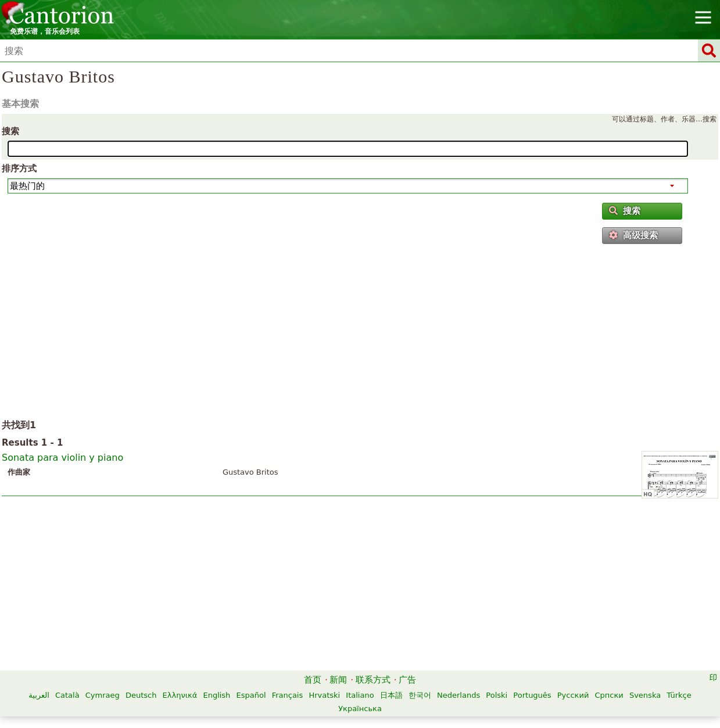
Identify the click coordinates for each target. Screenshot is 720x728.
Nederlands (458, 695)
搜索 (10, 131)
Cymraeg (103, 695)
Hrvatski (324, 695)
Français (288, 695)
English (216, 695)
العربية (39, 695)
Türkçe (679, 695)
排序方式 (19, 168)
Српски (609, 695)
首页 (313, 680)
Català (67, 695)
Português (532, 695)
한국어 (420, 695)
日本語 (391, 695)
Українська (360, 709)
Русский (573, 695)
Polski (497, 695)
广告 (407, 680)
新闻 (338, 680)
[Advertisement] (360, 334)
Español (251, 695)
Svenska (645, 695)
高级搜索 (633, 235)
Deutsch (141, 695)
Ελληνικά (180, 695)
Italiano (360, 695)
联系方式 (373, 680)
